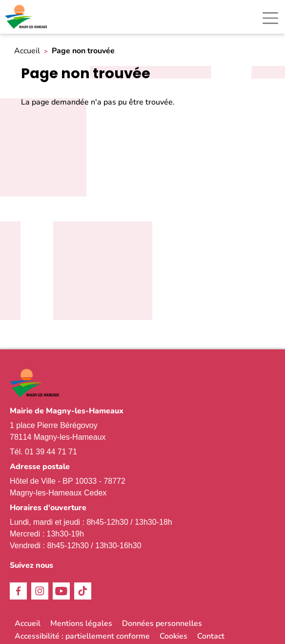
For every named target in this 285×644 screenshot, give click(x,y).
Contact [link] (211, 636)
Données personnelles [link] (162, 623)
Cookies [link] (173, 636)
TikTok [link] (83, 591)
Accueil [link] (27, 51)
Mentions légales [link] (81, 623)
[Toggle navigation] (270, 18)
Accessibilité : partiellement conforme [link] (82, 636)
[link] (27, 17)
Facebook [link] (18, 591)
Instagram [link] (40, 591)
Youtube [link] (61, 591)
